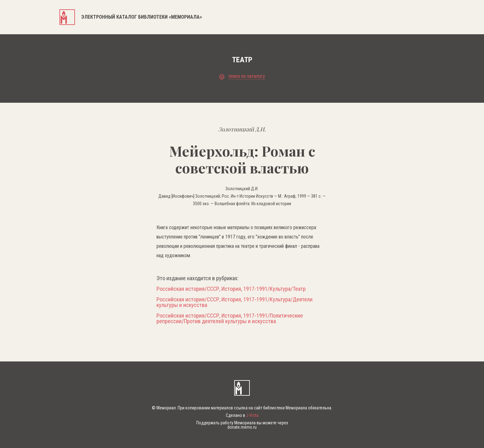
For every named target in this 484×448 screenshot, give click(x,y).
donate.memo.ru (242, 427)
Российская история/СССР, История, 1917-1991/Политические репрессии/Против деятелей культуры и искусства (230, 318)
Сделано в (242, 415)
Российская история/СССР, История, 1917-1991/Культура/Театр (231, 289)
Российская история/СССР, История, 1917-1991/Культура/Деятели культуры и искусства (235, 302)
